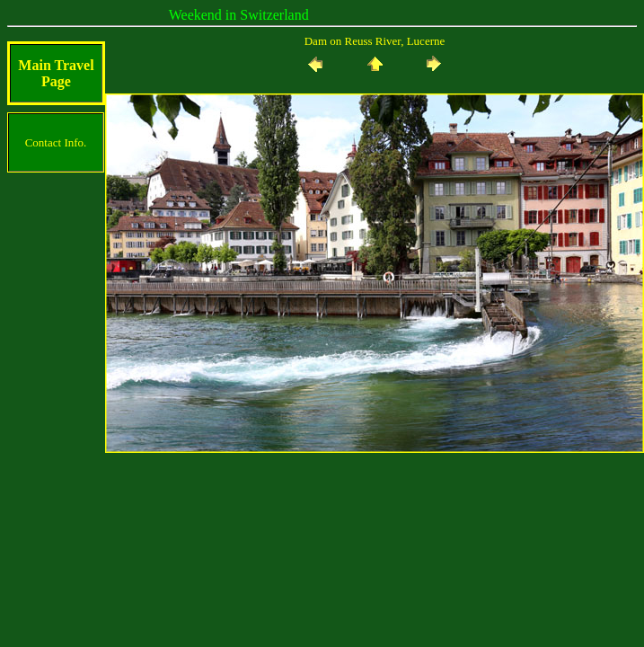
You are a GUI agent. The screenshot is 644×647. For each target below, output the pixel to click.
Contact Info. (56, 142)
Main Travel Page (56, 73)
